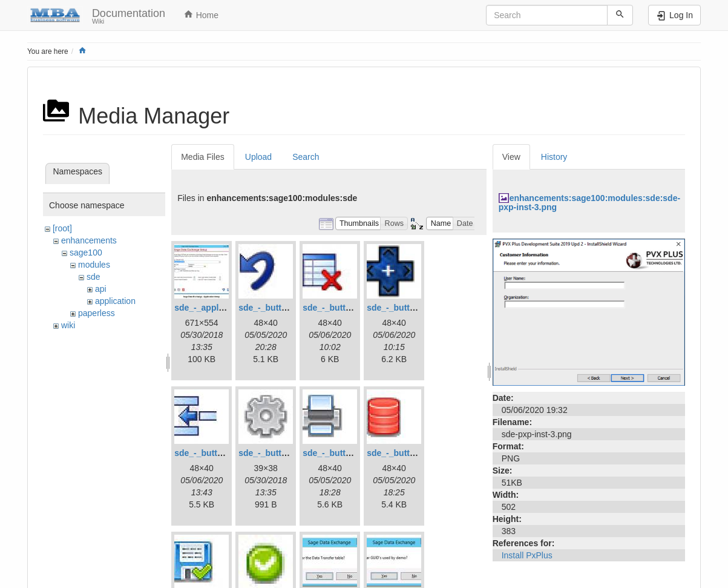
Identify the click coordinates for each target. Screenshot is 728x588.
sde (93, 277)
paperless (97, 313)
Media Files (203, 157)
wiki (68, 325)
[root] (62, 228)
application (115, 301)
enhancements (89, 240)
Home (201, 15)
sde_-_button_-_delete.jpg (355, 308)
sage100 (86, 253)
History (554, 157)
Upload (258, 157)
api (101, 289)
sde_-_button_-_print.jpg (352, 453)
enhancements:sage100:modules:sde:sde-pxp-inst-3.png (589, 203)
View (511, 157)
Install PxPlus (527, 555)
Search (306, 157)
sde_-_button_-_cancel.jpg (292, 308)
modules (94, 265)
